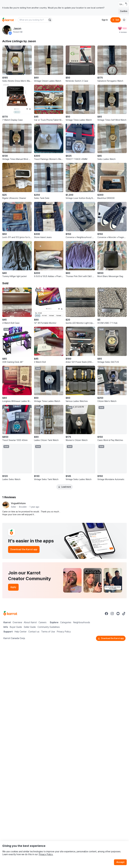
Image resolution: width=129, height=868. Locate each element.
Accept (120, 862)
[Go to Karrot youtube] (118, 614)
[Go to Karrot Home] (10, 614)
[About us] (124, 20)
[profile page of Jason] (7, 30)
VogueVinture (18, 503)
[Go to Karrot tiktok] (124, 614)
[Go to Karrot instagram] (112, 614)
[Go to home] (8, 20)
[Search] (50, 20)
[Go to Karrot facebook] (106, 614)
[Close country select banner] (126, 3)
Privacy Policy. (46, 854)
